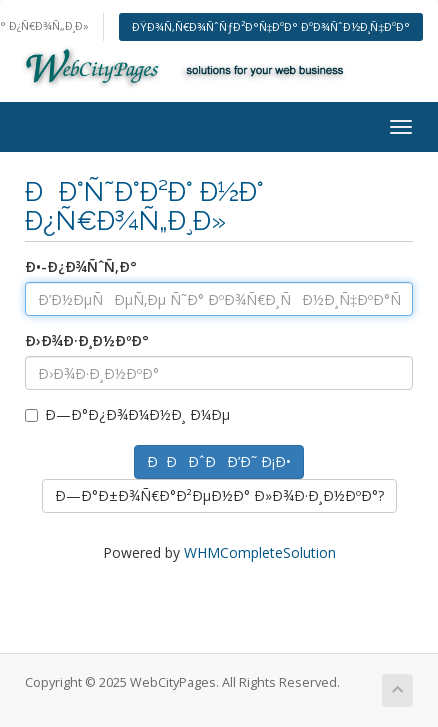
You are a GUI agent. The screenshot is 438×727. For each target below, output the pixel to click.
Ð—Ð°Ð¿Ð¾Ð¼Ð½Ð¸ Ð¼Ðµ (127, 414)
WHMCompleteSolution (260, 552)
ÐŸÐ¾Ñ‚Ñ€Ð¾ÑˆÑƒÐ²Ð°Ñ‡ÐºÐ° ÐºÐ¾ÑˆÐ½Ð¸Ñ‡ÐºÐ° (271, 26)
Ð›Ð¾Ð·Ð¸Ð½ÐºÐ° (87, 340)
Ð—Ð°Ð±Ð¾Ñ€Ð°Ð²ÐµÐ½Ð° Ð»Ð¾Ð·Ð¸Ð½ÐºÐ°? (219, 495)
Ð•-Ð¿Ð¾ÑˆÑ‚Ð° (81, 266)
